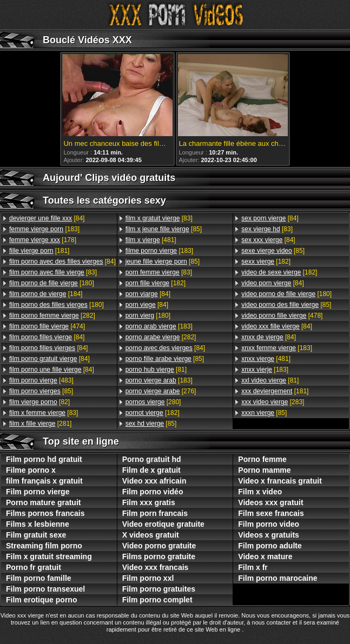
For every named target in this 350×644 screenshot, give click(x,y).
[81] (156, 370)
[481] (151, 240)
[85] (41, 391)
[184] (46, 294)
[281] (40, 424)
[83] (53, 272)
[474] (47, 326)
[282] (52, 316)
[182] (156, 283)
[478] (282, 316)
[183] (44, 229)
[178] (43, 240)
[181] (39, 251)
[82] (39, 402)
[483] (41, 380)
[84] (47, 218)
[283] (273, 402)
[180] (52, 283)
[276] (161, 391)
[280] (153, 402)
